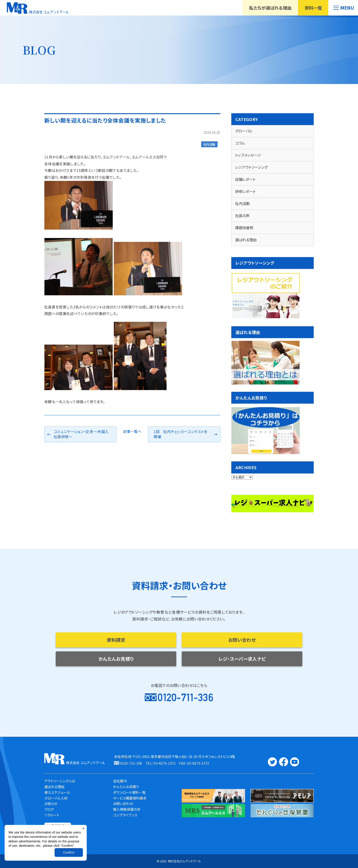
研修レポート (245, 191)
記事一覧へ (132, 431)
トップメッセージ (248, 155)
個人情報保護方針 (127, 809)
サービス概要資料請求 (130, 798)
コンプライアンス (125, 815)
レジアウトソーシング (251, 167)
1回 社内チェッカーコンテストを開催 (180, 434)
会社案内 (120, 781)
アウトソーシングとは (60, 781)
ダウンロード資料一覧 (129, 792)
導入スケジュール (57, 792)
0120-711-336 (185, 697)
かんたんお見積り (116, 659)
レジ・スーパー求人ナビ (242, 659)
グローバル (244, 131)
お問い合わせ (242, 640)
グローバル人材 (56, 798)
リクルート (52, 815)
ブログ (49, 809)
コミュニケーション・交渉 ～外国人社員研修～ (81, 434)
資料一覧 (313, 8)
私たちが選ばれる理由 (270, 8)
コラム (240, 143)
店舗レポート (245, 179)
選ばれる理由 (246, 240)
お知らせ (51, 804)
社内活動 (209, 144)
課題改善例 (244, 228)
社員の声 (242, 216)
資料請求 (116, 640)
